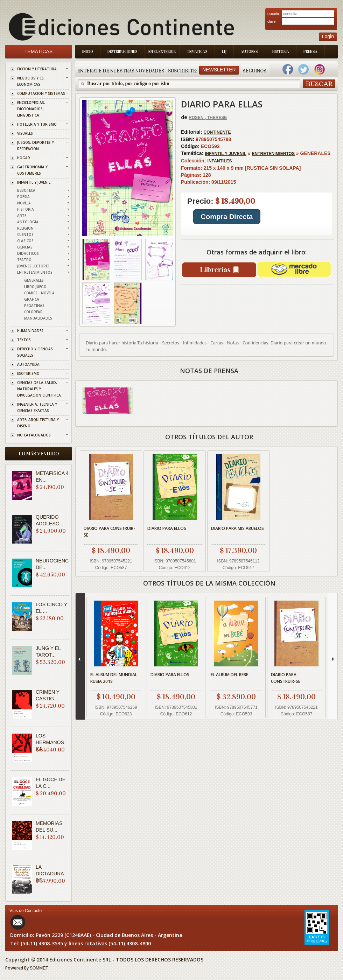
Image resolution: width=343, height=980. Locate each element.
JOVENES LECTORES (33, 266)
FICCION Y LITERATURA (37, 69)
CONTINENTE (217, 132)
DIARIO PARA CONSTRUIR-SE (109, 532)
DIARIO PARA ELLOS (167, 528)
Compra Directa (227, 217)
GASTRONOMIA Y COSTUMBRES (32, 170)
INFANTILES (219, 161)
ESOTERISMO (28, 373)
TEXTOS (24, 340)
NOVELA (24, 203)
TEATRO (24, 260)
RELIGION (25, 228)
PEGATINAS (34, 306)
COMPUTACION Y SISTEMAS (41, 93)
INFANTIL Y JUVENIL (34, 182)
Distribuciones (122, 52)
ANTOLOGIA (28, 222)
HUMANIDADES (30, 331)
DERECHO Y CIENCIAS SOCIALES (35, 352)
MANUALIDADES (38, 318)
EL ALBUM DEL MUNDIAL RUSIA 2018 (114, 678)
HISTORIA (26, 209)
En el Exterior (162, 52)
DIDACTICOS (28, 253)
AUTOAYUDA (28, 364)
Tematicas (197, 52)
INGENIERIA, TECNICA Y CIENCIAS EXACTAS (37, 407)
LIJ (224, 52)
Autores (249, 52)
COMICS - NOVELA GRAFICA (39, 296)
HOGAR (24, 158)
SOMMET (39, 968)
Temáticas (38, 51)
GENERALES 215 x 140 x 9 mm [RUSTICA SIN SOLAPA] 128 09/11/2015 (257, 193)
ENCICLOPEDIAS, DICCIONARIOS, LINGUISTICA (31, 109)
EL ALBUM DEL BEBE (229, 675)
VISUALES (25, 133)
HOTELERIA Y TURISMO (37, 124)
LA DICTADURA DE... (50, 874)
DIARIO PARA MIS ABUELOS (237, 528)
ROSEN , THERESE (208, 118)
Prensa (310, 52)
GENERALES (34, 280)
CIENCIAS (25, 247)
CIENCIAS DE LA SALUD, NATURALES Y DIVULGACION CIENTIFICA (39, 389)
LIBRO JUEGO (35, 287)
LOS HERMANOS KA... (50, 742)
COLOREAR (33, 312)
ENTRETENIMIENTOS (35, 272)
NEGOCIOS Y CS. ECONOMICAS (31, 81)
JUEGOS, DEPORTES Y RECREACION (36, 146)
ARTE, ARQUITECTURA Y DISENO (38, 423)
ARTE (22, 216)
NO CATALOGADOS (34, 435)
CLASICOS (25, 241)
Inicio (88, 52)
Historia (281, 52)
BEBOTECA (26, 190)
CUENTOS (25, 234)
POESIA (23, 197)
